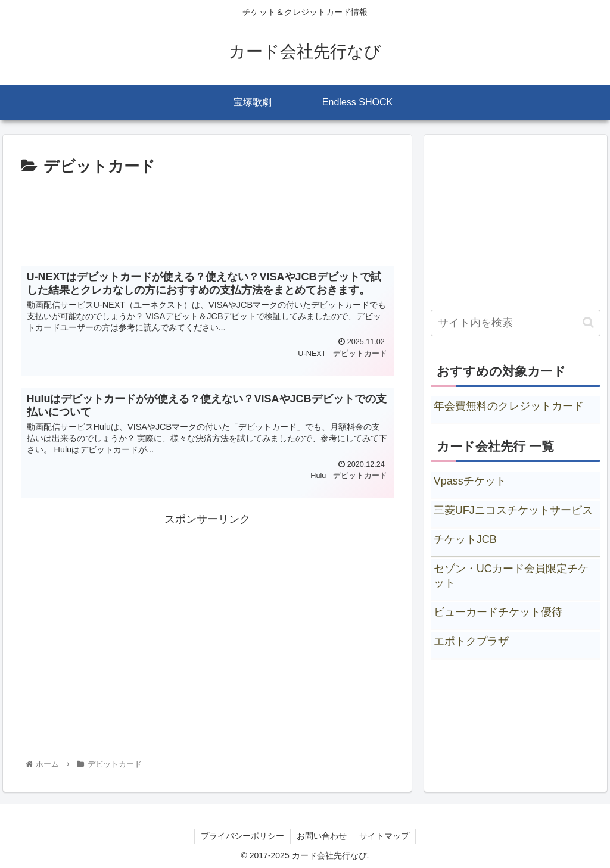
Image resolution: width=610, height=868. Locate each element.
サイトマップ (384, 836)
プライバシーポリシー (242, 836)
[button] (588, 322)
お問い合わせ (322, 836)
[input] (516, 323)
